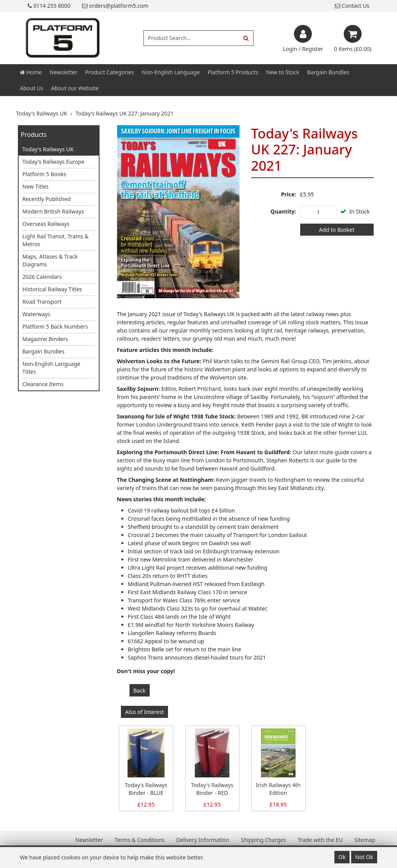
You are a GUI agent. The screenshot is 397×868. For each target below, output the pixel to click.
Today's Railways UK (48, 149)
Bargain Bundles (328, 72)
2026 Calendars (42, 277)
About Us (31, 88)
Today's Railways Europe (54, 162)
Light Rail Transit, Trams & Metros (56, 240)
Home (31, 72)
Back (139, 690)
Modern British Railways (53, 211)
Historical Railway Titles (52, 289)
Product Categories (110, 72)
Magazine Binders (45, 339)
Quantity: (283, 211)
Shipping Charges (263, 840)
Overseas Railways (46, 224)
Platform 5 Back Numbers (55, 326)
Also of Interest (145, 712)
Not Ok (364, 857)
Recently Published (47, 199)
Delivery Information (203, 840)
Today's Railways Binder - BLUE (146, 789)
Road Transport (42, 302)
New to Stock (282, 72)
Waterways (37, 314)
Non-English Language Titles (52, 368)
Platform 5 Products (233, 72)
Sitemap (365, 840)
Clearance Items (43, 384)
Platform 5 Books (45, 174)
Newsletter (63, 72)
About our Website (75, 88)
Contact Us (352, 6)
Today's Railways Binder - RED (212, 789)
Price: (289, 194)
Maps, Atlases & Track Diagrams (50, 260)
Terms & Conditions (140, 840)
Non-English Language (171, 72)
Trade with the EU (320, 840)
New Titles (36, 186)
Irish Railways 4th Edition (278, 789)
